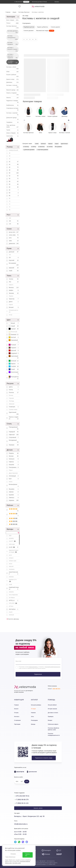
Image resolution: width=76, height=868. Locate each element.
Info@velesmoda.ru (21, 824)
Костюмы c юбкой (13, 68)
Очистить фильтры (13, 619)
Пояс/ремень (14, 467)
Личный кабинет (52, 705)
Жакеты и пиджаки (13, 94)
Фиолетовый (14, 373)
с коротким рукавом (42, 150)
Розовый (14, 345)
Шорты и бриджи (13, 133)
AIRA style (12, 544)
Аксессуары (13, 139)
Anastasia (12, 569)
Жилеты (13, 98)
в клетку (34, 147)
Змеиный (12, 404)
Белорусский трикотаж (20, 691)
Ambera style (13, 561)
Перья (11, 470)
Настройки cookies (17, 863)
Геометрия (14, 407)
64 (14, 193)
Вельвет (14, 307)
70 (10, 201)
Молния (14, 456)
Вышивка (14, 489)
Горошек (11, 398)
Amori (11, 564)
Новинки (33, 713)
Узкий (14, 271)
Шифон (14, 290)
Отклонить (13, 854)
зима (14, 241)
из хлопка (50, 147)
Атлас (11, 315)
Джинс (14, 302)
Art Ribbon (12, 598)
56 (14, 181)
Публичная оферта (53, 724)
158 (10, 218)
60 (14, 187)
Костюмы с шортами (13, 114)
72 (10, 204)
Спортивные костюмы (13, 109)
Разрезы (14, 453)
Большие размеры (36, 705)
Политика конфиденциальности (54, 734)
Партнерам (17, 724)
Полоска (14, 392)
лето (14, 238)
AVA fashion (14, 609)
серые (57, 144)
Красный (14, 350)
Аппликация (14, 476)
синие (37, 144)
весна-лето (14, 232)
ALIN (10, 555)
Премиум (14, 445)
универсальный (13, 150)
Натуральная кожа (13, 311)
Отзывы (16, 713)
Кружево (14, 495)
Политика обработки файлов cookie (53, 729)
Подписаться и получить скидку (44, 758)
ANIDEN (11, 592)
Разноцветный (14, 378)
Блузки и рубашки (13, 76)
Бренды (33, 724)
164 (14, 221)
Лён (14, 282)
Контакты (17, 717)
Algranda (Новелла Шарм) (14, 551)
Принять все (28, 855)
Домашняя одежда (13, 119)
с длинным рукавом (29, 150)
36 (10, 153)
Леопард (11, 401)
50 (14, 173)
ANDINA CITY (13, 581)
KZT (22, 781)
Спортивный (14, 437)
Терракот (14, 348)
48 (14, 170)
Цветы (14, 387)
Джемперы (13, 82)
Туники (13, 130)
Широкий (14, 268)
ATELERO (13, 603)
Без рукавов (14, 264)
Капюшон (14, 459)
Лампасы (14, 498)
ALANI (14, 547)
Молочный (13, 332)
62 (14, 190)
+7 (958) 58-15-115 (22, 803)
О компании (17, 720)
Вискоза (14, 287)
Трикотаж (14, 299)
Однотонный (14, 413)
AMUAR (11, 566)
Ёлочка (11, 395)
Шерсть (11, 285)
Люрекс (11, 296)
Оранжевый (14, 341)
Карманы (14, 500)
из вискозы (41, 147)
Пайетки (14, 462)
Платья (13, 23)
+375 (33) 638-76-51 (22, 796)
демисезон (14, 243)
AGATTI (12, 541)
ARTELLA (14, 600)
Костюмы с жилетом (13, 62)
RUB (27, 781)
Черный (14, 329)
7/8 (10, 255)
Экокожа (14, 293)
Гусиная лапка (13, 409)
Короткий (14, 260)
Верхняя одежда (13, 90)
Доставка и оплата (53, 713)
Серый (14, 326)
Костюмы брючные (13, 27)
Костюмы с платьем (13, 86)
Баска (11, 482)
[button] (68, 120)
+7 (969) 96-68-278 (22, 800)
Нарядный (14, 432)
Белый (14, 323)
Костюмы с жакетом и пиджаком (13, 56)
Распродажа (34, 720)
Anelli (10, 584)
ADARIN (11, 538)
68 (10, 198)
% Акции (33, 709)
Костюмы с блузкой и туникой (13, 49)
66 (14, 196)
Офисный (14, 435)
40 (10, 159)
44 (14, 164)
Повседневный (14, 428)
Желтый (14, 337)
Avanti (11, 612)
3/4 (14, 258)
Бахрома (14, 465)
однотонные (64, 144)
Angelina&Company (14, 588)
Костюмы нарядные (13, 44)
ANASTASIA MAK (14, 573)
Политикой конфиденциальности (53, 667)
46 (14, 167)
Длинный (14, 252)
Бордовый (14, 353)
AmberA (11, 558)
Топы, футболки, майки (13, 126)
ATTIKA (11, 606)
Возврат (50, 720)
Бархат (11, 305)
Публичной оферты (33, 667)
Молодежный (14, 441)
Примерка (51, 717)
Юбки (13, 72)
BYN (17, 781)
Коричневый (14, 357)
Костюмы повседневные (13, 38)
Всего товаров (13, 20)
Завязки (14, 492)
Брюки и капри (13, 79)
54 (14, 179)
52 (14, 176)
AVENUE (11, 615)
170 (14, 224)
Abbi (10, 536)
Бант (14, 479)
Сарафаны (13, 122)
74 (10, 207)
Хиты (32, 717)
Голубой (14, 366)
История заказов (52, 709)
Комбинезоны (13, 105)
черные (50, 144)
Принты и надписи (14, 418)
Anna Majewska (13, 595)
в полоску (26, 147)
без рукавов (58, 147)
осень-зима (14, 235)
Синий (14, 369)
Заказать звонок (38, 808)
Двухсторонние (13, 473)
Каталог (16, 709)
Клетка (14, 390)
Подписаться (38, 674)
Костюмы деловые (13, 32)
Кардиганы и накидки (13, 102)
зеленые (43, 144)
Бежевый (14, 335)
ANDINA (11, 577)
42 (14, 162)
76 (10, 210)
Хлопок (14, 279)
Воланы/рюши (14, 485)
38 (10, 156)
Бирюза (14, 364)
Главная (16, 705)
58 (14, 184)
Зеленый (14, 361)
